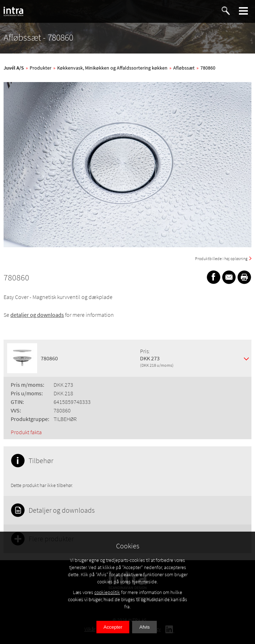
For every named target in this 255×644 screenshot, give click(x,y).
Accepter (113, 627)
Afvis (144, 627)
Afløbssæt (184, 68)
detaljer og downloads (37, 315)
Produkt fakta (26, 432)
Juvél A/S (14, 68)
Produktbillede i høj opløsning (221, 258)
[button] (244, 11)
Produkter (41, 68)
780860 (208, 68)
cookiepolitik (107, 592)
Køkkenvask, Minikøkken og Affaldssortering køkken (112, 68)
